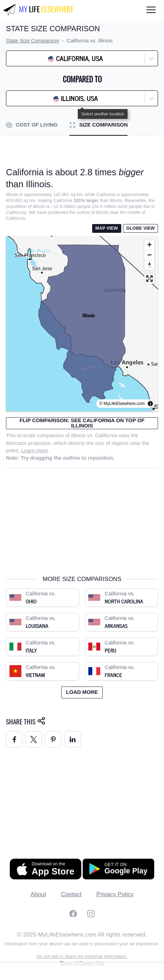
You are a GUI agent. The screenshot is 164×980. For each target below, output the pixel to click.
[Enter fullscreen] (149, 279)
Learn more (35, 451)
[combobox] (27, 59)
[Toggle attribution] (150, 404)
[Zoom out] (149, 255)
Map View (107, 228)
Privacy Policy (115, 887)
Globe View (140, 228)
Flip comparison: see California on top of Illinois (82, 423)
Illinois (78, 435)
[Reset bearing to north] (149, 265)
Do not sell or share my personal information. (82, 949)
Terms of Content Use (82, 956)
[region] (82, 324)
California (106, 435)
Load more (82, 685)
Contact (71, 887)
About (38, 887)
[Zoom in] (149, 245)
